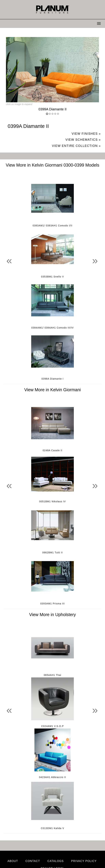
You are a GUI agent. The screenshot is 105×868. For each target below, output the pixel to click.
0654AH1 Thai (53, 675)
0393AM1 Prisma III (52, 604)
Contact (33, 861)
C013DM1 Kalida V (53, 828)
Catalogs (55, 861)
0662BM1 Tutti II (52, 553)
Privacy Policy (84, 861)
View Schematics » (83, 140)
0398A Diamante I (52, 379)
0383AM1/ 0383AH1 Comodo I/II (52, 226)
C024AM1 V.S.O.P (52, 726)
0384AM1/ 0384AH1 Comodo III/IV (52, 328)
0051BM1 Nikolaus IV (52, 501)
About (13, 861)
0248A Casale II (52, 450)
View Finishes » (86, 134)
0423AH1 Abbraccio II (52, 777)
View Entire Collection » (76, 146)
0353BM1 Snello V (52, 277)
